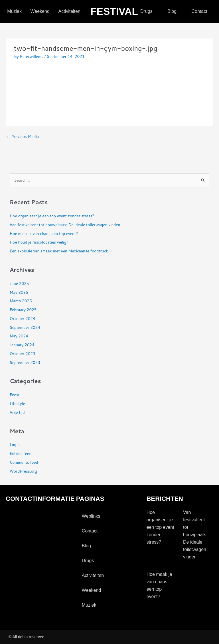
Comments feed (24, 462)
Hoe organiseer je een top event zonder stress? (52, 216)
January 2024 (22, 345)
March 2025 (21, 301)
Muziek (14, 11)
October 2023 (23, 354)
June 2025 (19, 283)
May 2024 (19, 336)
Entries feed (21, 453)
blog (172, 11)
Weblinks (91, 516)
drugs (146, 11)
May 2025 (19, 292)
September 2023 (25, 362)
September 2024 (25, 327)
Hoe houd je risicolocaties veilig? (39, 242)
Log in (15, 444)
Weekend (40, 11)
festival (114, 11)
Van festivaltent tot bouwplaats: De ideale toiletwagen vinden (65, 225)
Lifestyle (17, 403)
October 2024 (23, 318)
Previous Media (23, 136)
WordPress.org (23, 471)
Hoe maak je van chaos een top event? (44, 233)
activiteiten (69, 11)
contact (199, 11)
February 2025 (23, 310)
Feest (15, 395)
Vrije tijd (17, 412)
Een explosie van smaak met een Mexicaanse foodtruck (59, 251)
